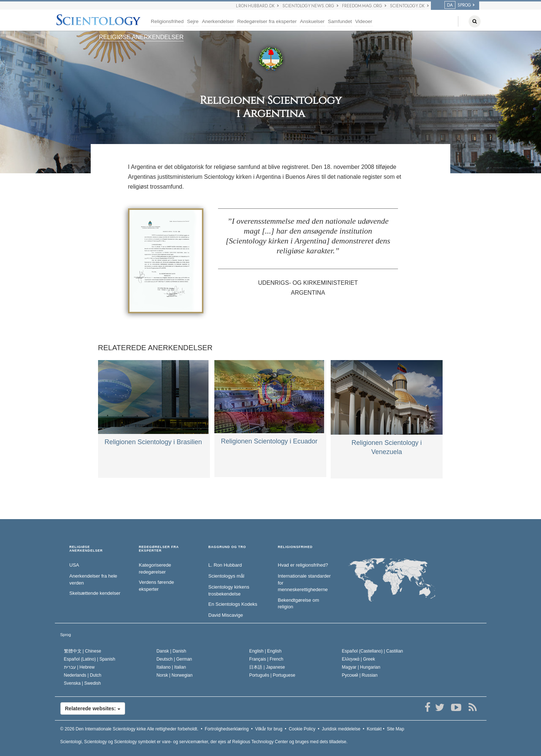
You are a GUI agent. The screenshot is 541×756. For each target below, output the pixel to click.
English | (265, 651)
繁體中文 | (83, 651)
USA (74, 565)
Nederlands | (83, 675)
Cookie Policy (302, 729)
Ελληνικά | (359, 659)
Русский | (360, 675)
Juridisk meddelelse (341, 729)
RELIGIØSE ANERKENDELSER (141, 37)
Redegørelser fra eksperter (267, 21)
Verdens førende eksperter (157, 586)
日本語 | (267, 667)
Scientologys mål (226, 576)
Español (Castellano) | (373, 651)
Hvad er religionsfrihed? (303, 565)
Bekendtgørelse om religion (299, 604)
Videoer (364, 21)
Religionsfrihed (167, 21)
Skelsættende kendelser (95, 593)
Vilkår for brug (268, 729)
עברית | (79, 667)
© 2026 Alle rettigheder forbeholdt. (129, 729)
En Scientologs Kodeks (233, 604)
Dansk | (171, 651)
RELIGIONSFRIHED (295, 547)
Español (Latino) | (90, 659)
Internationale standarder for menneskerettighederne (305, 583)
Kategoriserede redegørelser (155, 568)
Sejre (193, 21)
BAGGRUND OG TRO (227, 547)
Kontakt (374, 729)
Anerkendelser (218, 21)
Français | (266, 659)
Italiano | (171, 667)
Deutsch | (174, 659)
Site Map (396, 729)
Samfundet (340, 21)
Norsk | (175, 675)
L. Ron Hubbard (225, 565)
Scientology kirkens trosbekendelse (229, 590)
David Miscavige (226, 615)
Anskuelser (312, 21)
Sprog (66, 635)
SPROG (458, 5)
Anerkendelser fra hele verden (93, 579)
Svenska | (82, 683)
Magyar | (361, 667)
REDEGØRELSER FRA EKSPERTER (159, 549)
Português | (272, 675)
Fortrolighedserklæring (227, 729)
